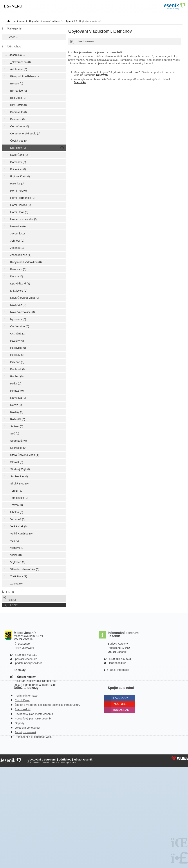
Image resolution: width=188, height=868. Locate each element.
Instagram (121, 710)
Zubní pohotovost (25, 732)
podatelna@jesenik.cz (29, 663)
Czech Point (22, 700)
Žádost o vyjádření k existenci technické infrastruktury (47, 705)
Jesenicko (80, 82)
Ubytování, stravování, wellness (45, 21)
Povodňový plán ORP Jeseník (33, 718)
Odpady (20, 723)
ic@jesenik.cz (118, 663)
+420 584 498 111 (26, 655)
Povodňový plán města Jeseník (34, 714)
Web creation (180, 758)
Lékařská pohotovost (27, 728)
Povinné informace (26, 696)
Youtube (120, 704)
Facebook (121, 698)
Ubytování (70, 21)
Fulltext (9, 599)
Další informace (120, 670)
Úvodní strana (173, 6)
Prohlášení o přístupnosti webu (34, 737)
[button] (13, 6)
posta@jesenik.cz (26, 659)
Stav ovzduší (23, 709)
